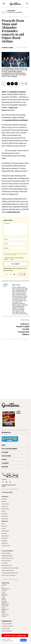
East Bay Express (4, 500)
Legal (3, 592)
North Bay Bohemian (5, 515)
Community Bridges (17, 269)
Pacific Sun (5, 519)
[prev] (3, 12)
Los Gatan (5, 563)
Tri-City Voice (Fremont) (9, 575)
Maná (4, 92)
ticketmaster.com (13, 212)
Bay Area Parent (4, 527)
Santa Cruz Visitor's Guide (6, 544)
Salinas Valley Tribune (8, 570)
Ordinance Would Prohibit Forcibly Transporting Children (23, 329)
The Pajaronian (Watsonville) (10, 573)
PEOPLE (4, 460)
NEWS (3, 445)
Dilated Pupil (5, 531)
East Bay (4, 533)
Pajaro (11, 271)
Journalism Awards (7, 626)
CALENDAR (5, 463)
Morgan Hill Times (7, 566)
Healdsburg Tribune (7, 556)
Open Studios (6, 536)
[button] (27, 4)
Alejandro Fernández (18, 92)
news (7, 271)
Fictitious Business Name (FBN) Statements (5, 604)
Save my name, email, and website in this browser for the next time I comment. (15, 254)
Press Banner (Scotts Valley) (10, 568)
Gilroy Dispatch (6, 553)
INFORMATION (6, 433)
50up (3, 524)
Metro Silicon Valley (5, 510)
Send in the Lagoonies (15, 12)
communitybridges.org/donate (16, 120)
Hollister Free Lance (7, 558)
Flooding (24, 269)
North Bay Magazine (5, 540)
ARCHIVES (23, 412)
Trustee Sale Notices (5, 615)
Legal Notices (4, 598)
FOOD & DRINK (6, 456)
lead (5, 271)
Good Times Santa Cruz (5, 505)
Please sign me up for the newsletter (14, 258)
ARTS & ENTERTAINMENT (10, 449)
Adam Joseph (8, 48)
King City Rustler (6, 561)
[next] (5, 12)
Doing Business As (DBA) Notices (5, 610)
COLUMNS (5, 452)
